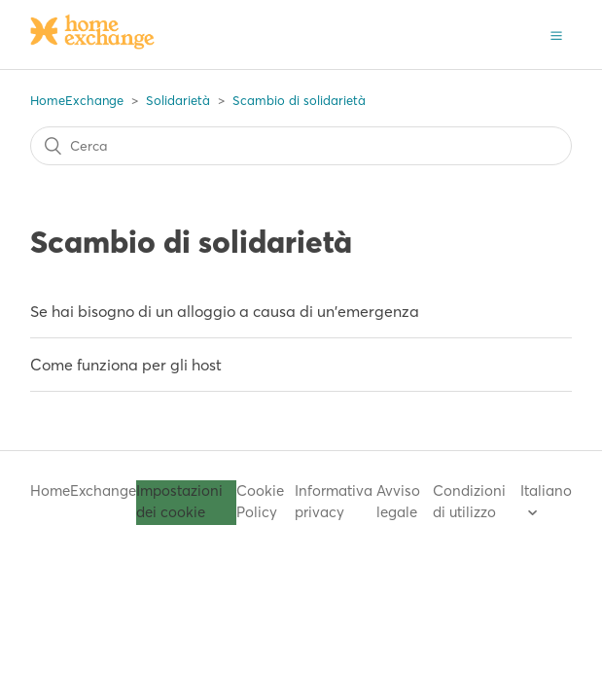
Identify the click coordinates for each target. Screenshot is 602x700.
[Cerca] (301, 146)
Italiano (546, 490)
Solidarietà (178, 100)
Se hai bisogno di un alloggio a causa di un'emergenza (225, 311)
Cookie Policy (260, 502)
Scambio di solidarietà (299, 100)
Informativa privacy (334, 502)
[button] (556, 34)
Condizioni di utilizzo (469, 502)
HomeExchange (77, 100)
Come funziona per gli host (126, 365)
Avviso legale (398, 502)
